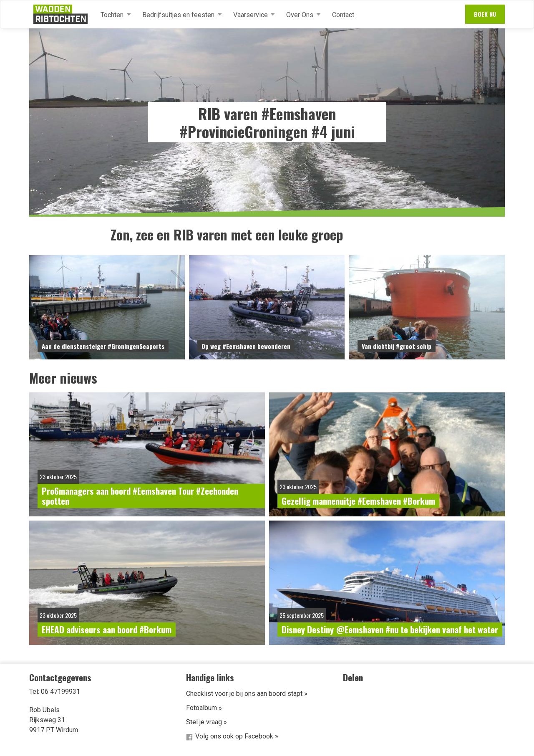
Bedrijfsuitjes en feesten (179, 15)
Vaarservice (251, 15)
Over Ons (300, 15)
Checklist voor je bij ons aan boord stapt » (247, 694)
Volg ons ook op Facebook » (237, 736)
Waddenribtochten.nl (60, 14)
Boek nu (485, 14)
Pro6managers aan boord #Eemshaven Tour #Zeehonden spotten (140, 496)
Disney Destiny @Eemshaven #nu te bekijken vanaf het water (390, 629)
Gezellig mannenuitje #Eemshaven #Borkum (358, 501)
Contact (343, 15)
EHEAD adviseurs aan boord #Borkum (107, 629)
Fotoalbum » (204, 708)
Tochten (112, 15)
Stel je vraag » (207, 722)
